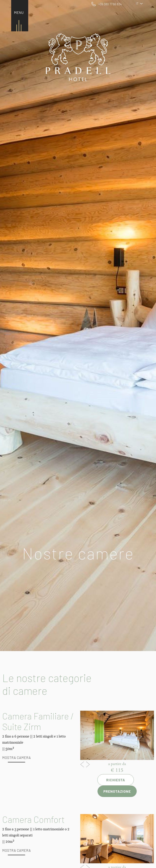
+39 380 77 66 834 (110, 4)
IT (141, 3)
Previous (82, 764)
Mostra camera (17, 757)
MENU (19, 13)
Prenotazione (117, 791)
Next (88, 764)
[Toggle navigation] (18, 13)
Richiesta (116, 780)
